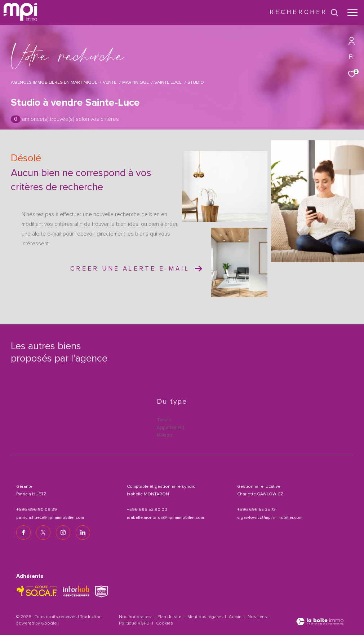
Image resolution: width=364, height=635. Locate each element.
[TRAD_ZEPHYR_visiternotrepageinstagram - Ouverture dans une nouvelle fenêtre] (63, 533)
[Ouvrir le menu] (352, 13)
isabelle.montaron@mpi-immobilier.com (165, 518)
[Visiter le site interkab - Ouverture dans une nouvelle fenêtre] (76, 591)
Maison (164, 435)
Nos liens (258, 617)
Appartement (170, 428)
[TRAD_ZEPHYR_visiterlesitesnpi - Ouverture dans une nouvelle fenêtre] (101, 592)
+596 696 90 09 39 (37, 510)
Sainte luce (168, 82)
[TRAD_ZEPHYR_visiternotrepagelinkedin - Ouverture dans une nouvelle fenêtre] (83, 533)
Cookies (165, 623)
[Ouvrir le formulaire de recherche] (304, 13)
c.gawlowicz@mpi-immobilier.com (270, 518)
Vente (110, 82)
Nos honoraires (135, 617)
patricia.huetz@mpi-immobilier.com (50, 518)
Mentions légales (206, 617)
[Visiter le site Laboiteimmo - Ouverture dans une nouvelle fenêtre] (320, 622)
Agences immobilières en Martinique (54, 82)
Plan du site (170, 617)
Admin (236, 617)
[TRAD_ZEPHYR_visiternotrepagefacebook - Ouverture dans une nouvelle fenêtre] (23, 533)
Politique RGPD (134, 623)
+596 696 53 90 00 (147, 510)
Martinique (136, 82)
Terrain (164, 420)
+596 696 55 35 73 (256, 510)
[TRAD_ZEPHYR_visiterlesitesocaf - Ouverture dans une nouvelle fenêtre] (37, 591)
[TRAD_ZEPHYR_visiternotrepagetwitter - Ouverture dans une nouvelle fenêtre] (43, 533)
